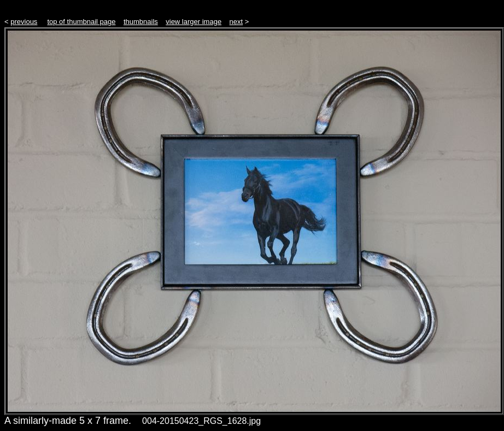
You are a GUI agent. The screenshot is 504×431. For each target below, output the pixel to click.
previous (24, 22)
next (236, 22)
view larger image (194, 22)
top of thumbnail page (81, 22)
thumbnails (141, 22)
